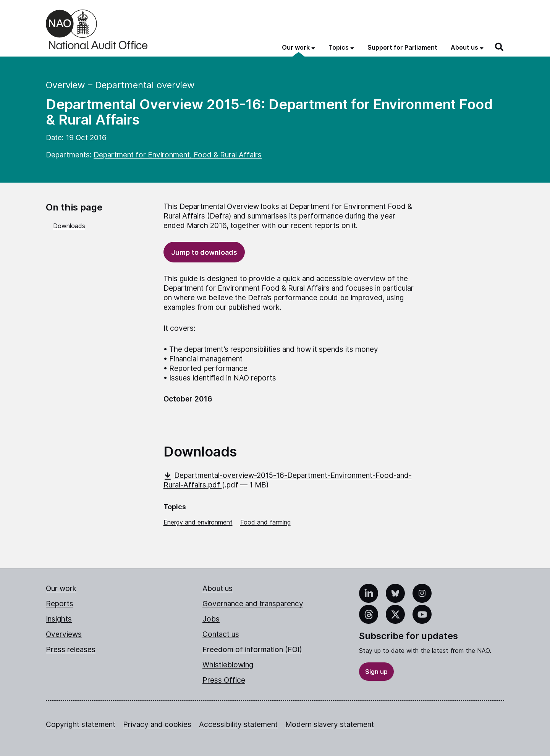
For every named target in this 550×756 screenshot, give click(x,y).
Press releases (71, 650)
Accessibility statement (238, 724)
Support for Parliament (402, 47)
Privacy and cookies (157, 724)
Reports (60, 604)
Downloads (69, 226)
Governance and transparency (253, 604)
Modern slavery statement (330, 724)
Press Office (224, 680)
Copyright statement (81, 724)
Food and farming (265, 522)
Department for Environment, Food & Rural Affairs (178, 155)
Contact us (221, 634)
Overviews (64, 634)
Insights (59, 619)
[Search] (500, 47)
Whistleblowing (228, 665)
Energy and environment (198, 522)
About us (218, 588)
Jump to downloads (204, 252)
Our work (61, 588)
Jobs (211, 619)
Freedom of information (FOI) (252, 650)
